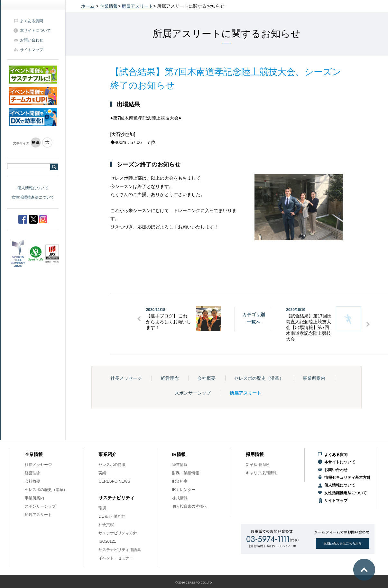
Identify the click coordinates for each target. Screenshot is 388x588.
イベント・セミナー (116, 558)
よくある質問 (32, 21)
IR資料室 (180, 481)
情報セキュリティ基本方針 (347, 477)
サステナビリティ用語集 (120, 550)
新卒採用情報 (257, 465)
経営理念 (170, 378)
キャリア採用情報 (261, 473)
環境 (102, 508)
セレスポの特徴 (112, 465)
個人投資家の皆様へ (189, 506)
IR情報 (179, 454)
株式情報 (180, 498)
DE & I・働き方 (112, 516)
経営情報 (180, 465)
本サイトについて (35, 31)
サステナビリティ (116, 498)
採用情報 (255, 454)
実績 (102, 473)
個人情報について (33, 188)
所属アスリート (137, 6)
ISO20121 (107, 541)
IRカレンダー (184, 490)
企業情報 (109, 6)
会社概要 (207, 378)
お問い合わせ (32, 40)
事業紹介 (107, 454)
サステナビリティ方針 (118, 533)
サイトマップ (32, 50)
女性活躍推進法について (33, 197)
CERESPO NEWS (114, 481)
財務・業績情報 (186, 473)
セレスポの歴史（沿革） (259, 378)
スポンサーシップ (193, 393)
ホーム (88, 6)
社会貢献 (106, 525)
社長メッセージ (126, 378)
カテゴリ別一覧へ (254, 318)
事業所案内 (314, 378)
